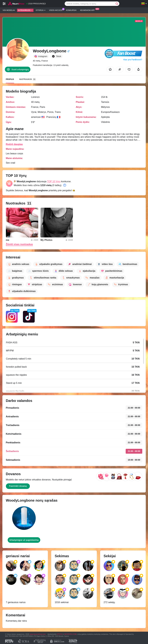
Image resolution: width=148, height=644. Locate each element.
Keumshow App (88, 10)
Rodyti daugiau (14, 144)
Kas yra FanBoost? (133, 60)
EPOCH (60, 634)
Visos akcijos (57, 10)
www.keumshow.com (38, 634)
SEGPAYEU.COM (70, 634)
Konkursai (71, 10)
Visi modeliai (9, 10)
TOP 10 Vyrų (54, 181)
